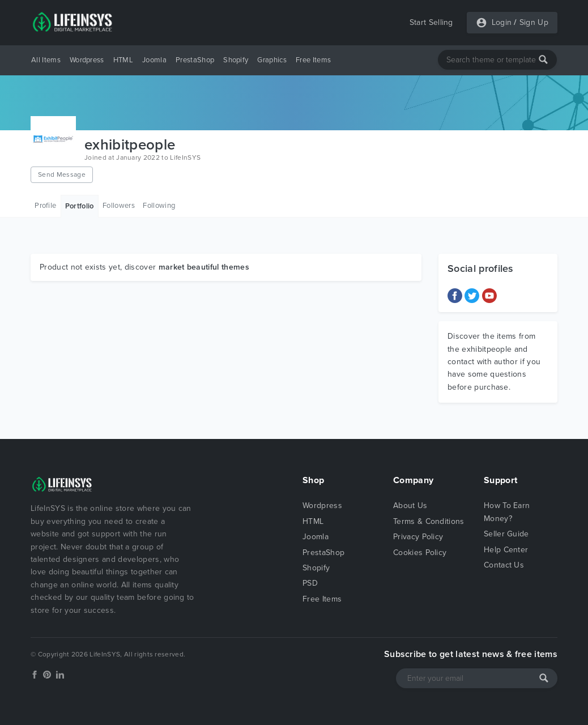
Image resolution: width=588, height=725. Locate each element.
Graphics (272, 60)
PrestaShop (195, 60)
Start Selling (431, 22)
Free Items (313, 60)
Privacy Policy (418, 537)
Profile (45, 206)
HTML (123, 60)
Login (502, 22)
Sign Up (534, 22)
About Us (410, 506)
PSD (310, 583)
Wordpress (87, 60)
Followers (119, 206)
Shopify (236, 60)
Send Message (62, 174)
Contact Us (504, 565)
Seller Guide (506, 534)
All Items (46, 60)
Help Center (506, 550)
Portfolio (80, 206)
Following (159, 206)
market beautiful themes (204, 267)
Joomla (154, 60)
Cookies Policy (420, 553)
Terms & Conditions (429, 521)
